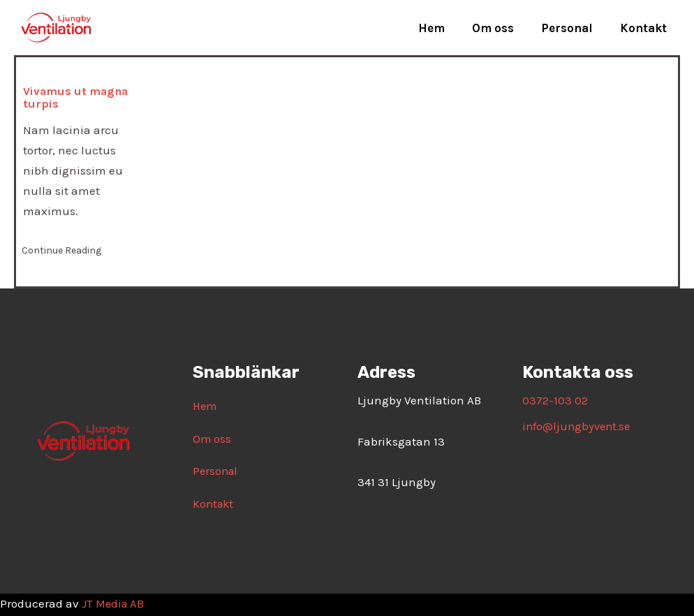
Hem (443, 28)
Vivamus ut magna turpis (77, 97)
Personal (572, 28)
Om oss (501, 28)
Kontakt (645, 28)
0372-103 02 (555, 399)
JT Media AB (114, 604)
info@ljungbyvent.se (579, 425)
